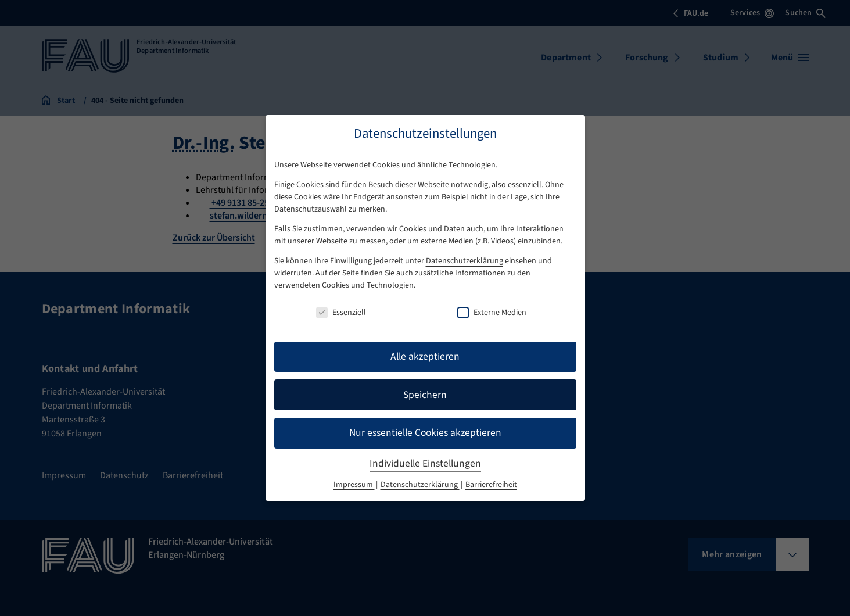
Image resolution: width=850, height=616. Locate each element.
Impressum (354, 485)
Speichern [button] (425, 395)
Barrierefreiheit (491, 485)
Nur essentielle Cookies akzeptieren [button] (425, 433)
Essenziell (341, 313)
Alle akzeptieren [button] (425, 357)
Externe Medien (492, 313)
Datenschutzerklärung (465, 261)
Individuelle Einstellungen (425, 463)
